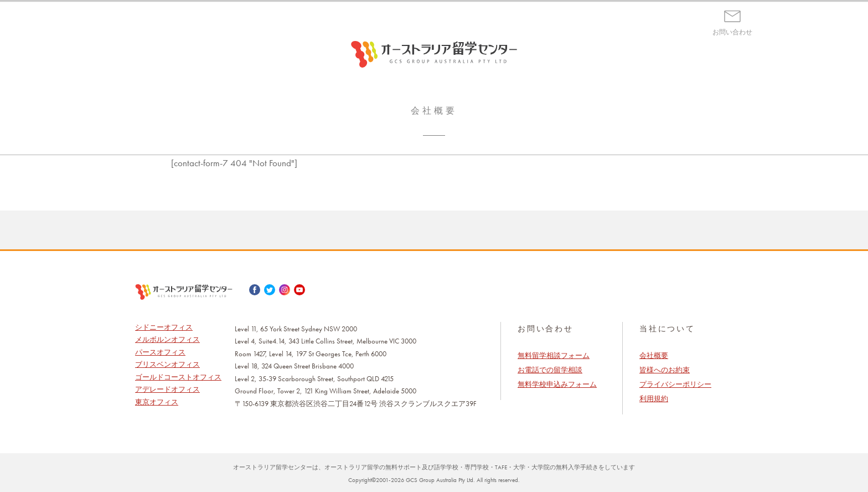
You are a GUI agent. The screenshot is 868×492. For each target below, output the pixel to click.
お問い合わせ (732, 32)
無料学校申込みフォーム (557, 384)
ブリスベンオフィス (167, 364)
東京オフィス (157, 402)
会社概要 (654, 355)
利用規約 (654, 399)
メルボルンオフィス (167, 339)
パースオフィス (160, 352)
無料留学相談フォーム (554, 355)
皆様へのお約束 (665, 370)
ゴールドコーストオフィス (178, 377)
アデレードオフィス (167, 389)
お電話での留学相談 (550, 370)
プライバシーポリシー (675, 384)
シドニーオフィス (164, 327)
